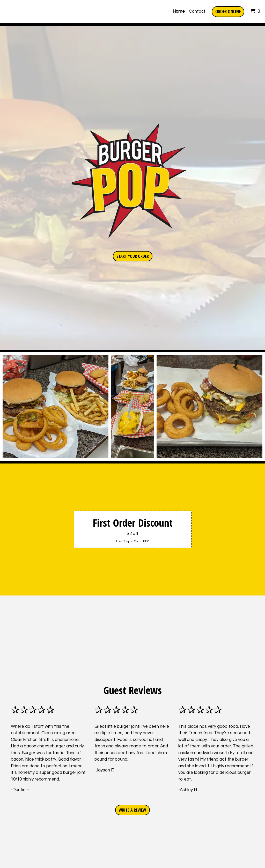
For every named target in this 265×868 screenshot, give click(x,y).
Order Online (228, 12)
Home (179, 11)
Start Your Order (133, 256)
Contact (197, 11)
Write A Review (132, 810)
